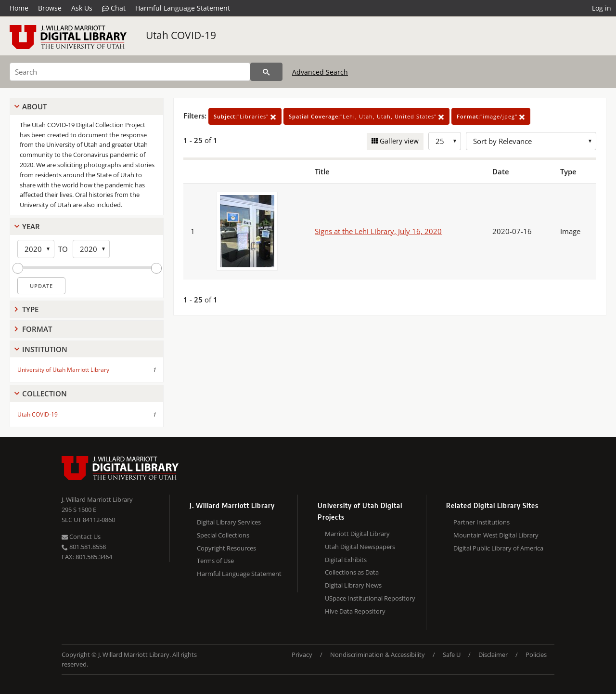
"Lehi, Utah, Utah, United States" (366, 116)
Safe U (452, 655)
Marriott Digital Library (357, 534)
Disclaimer (493, 655)
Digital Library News (353, 585)
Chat (114, 8)
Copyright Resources (226, 548)
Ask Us (82, 8)
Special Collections (223, 535)
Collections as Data (352, 572)
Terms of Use (215, 561)
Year (31, 226)
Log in (602, 8)
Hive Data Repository (355, 611)
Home (19, 8)
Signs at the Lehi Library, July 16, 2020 (378, 231)
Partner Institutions (481, 522)
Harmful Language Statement (183, 8)
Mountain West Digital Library (496, 535)
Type (30, 309)
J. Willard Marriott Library (97, 499)
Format (37, 329)
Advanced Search (320, 72)
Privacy (302, 655)
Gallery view (398, 141)
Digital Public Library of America (498, 548)
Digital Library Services (229, 522)
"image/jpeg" (491, 116)
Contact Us (81, 537)
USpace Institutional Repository (370, 598)
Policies (536, 655)
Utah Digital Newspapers (360, 547)
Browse (50, 8)
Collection (45, 393)
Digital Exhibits (346, 560)
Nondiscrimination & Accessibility (378, 655)
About (34, 106)
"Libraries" (245, 116)
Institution (45, 349)
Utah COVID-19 (181, 35)
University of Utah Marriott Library (63, 370)
